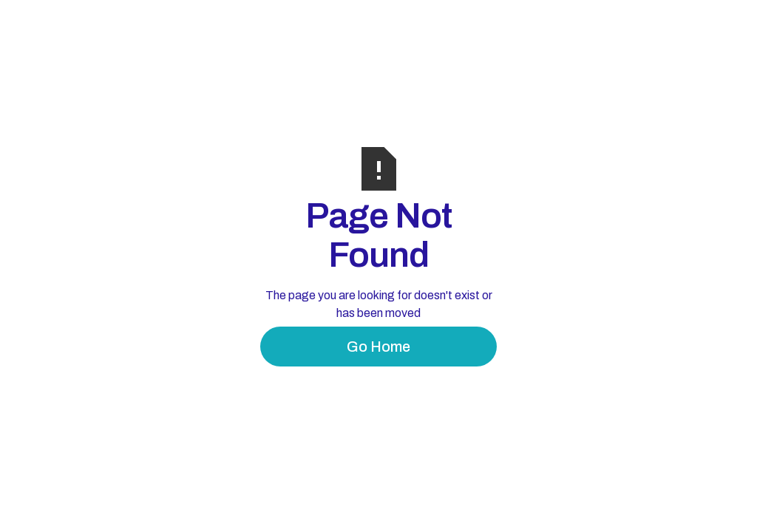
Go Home (378, 347)
